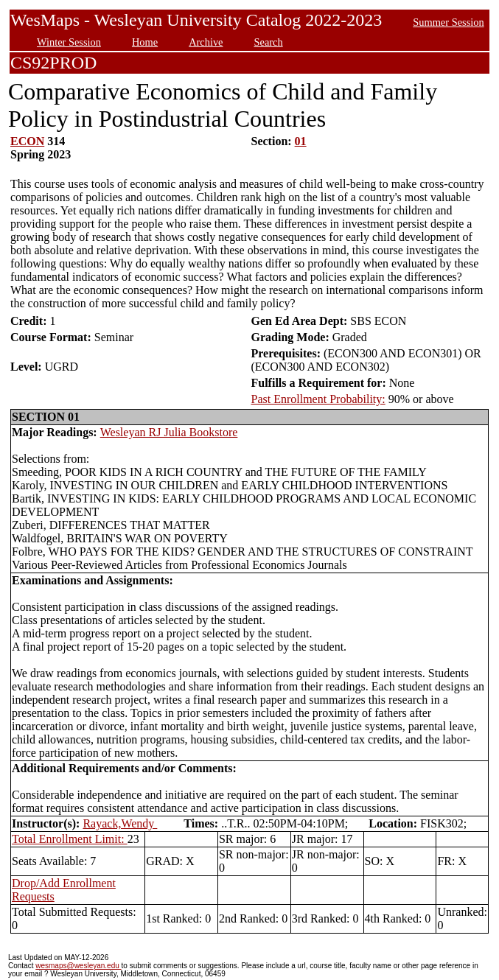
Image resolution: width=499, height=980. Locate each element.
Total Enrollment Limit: (70, 839)
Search (269, 42)
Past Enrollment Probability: (318, 399)
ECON (27, 141)
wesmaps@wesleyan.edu (78, 966)
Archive (206, 42)
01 (301, 141)
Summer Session (448, 22)
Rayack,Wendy (120, 823)
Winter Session (69, 42)
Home (145, 42)
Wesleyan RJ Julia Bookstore (169, 432)
